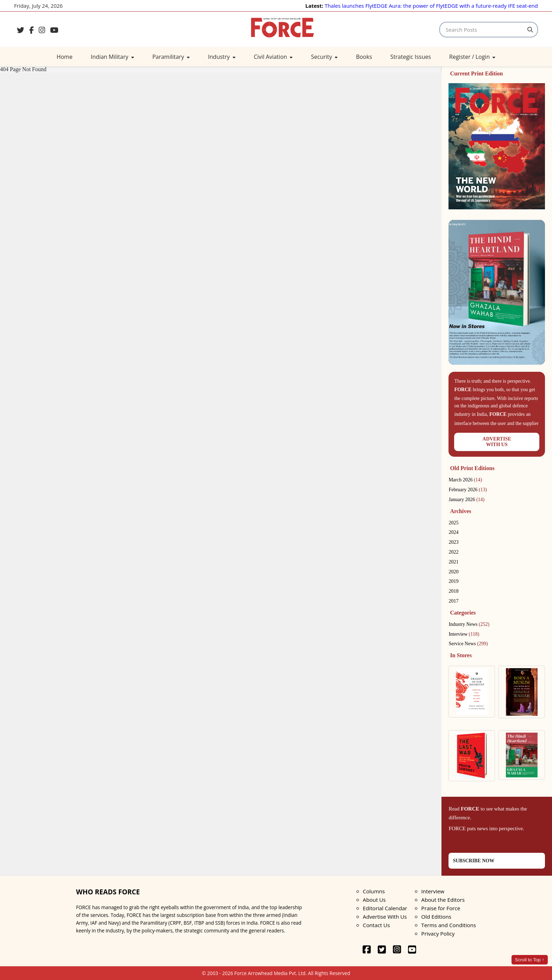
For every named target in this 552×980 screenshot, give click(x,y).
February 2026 (468, 490)
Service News (468, 644)
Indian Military (112, 57)
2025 (453, 523)
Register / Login (472, 57)
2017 (453, 601)
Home (65, 57)
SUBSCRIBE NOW (473, 861)
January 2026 (466, 500)
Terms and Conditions (449, 925)
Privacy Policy (438, 933)
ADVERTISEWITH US (497, 442)
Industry (222, 57)
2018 (453, 591)
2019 (453, 581)
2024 (453, 532)
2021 (453, 562)
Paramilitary (171, 57)
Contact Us (377, 925)
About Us (374, 900)
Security (324, 57)
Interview (464, 634)
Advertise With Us (385, 917)
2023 (453, 542)
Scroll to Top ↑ (530, 960)
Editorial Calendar (385, 908)
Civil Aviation (273, 57)
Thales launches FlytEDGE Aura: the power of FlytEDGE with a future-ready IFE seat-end (431, 6)
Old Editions (436, 917)
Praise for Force (441, 908)
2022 (453, 552)
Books (364, 57)
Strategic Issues (411, 57)
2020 (453, 572)
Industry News (469, 624)
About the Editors (443, 900)
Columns (374, 891)
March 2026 (465, 480)
